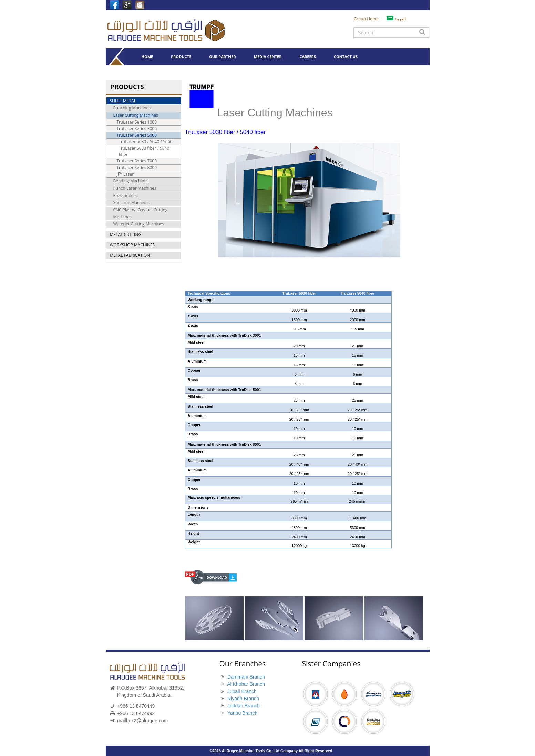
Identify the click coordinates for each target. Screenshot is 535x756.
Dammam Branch (246, 677)
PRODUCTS (181, 57)
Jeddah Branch (244, 706)
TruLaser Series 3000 (137, 129)
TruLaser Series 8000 (137, 167)
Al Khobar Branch (246, 684)
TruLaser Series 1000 (137, 122)
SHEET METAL (123, 101)
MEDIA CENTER (268, 57)
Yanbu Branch (243, 713)
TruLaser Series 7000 (137, 161)
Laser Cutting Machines (136, 115)
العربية (396, 19)
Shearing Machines (132, 203)
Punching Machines (132, 108)
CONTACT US (346, 57)
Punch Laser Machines (135, 188)
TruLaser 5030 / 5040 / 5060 (146, 142)
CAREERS (308, 57)
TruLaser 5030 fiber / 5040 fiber (144, 151)
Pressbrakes (125, 195)
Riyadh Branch (243, 699)
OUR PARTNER (223, 57)
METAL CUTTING (126, 235)
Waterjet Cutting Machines (139, 224)
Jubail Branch (242, 691)
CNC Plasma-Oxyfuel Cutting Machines (141, 213)
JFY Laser (125, 174)
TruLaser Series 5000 (137, 135)
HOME (147, 57)
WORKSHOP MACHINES (132, 245)
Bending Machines (131, 181)
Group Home (366, 19)
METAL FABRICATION (130, 255)
